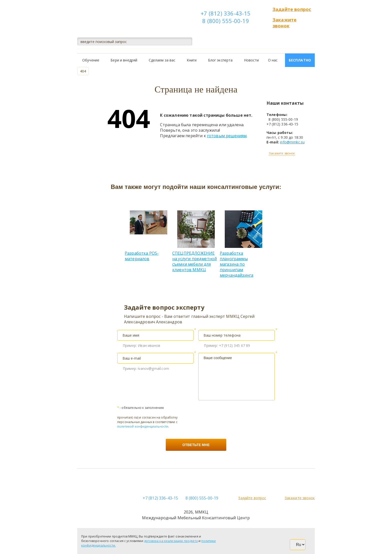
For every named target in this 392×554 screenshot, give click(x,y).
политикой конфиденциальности (143, 426)
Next (271, 229)
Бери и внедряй (124, 60)
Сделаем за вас (162, 60)
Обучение (91, 60)
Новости (251, 60)
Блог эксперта (220, 60)
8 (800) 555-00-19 (226, 21)
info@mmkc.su (292, 142)
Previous (121, 229)
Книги (192, 60)
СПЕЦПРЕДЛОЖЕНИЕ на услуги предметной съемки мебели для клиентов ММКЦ (196, 241)
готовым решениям (227, 136)
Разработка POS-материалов (148, 236)
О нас (273, 60)
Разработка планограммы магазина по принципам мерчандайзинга (243, 244)
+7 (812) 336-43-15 (226, 13)
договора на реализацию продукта (171, 541)
